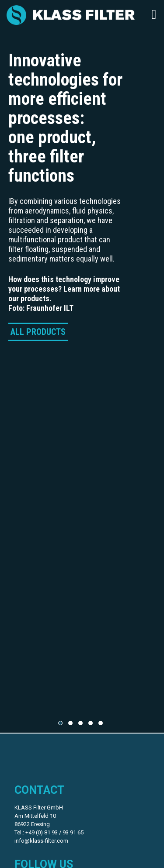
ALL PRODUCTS (38, 332)
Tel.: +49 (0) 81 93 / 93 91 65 (49, 832)
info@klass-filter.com (41, 841)
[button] (60, 723)
